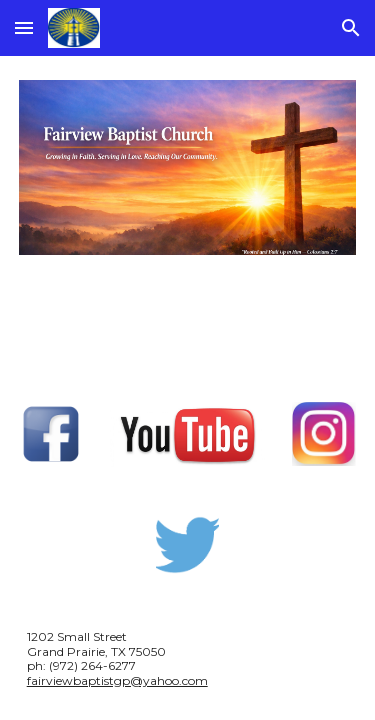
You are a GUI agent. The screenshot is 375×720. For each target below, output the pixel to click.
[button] (24, 27)
